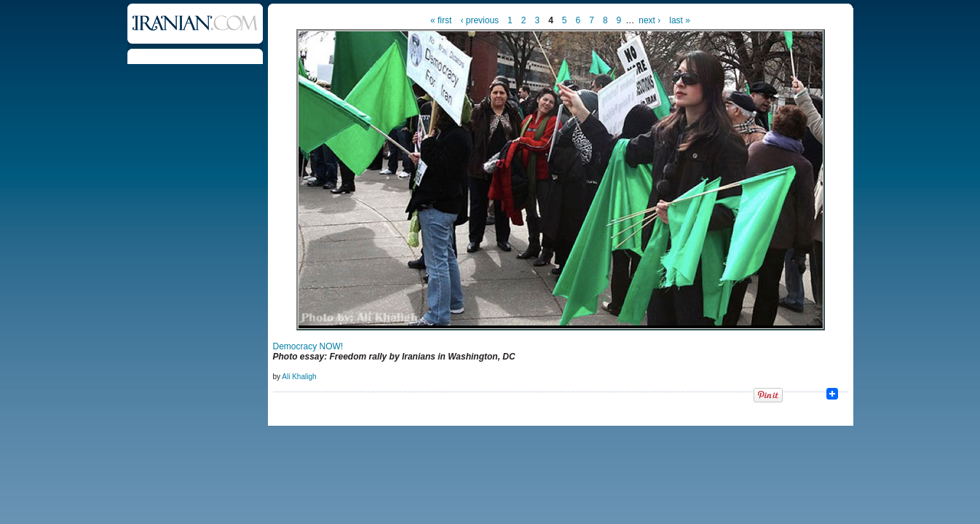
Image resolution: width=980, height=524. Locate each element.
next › (649, 20)
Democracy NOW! (308, 346)
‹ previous (479, 20)
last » (680, 20)
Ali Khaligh (299, 377)
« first (441, 20)
